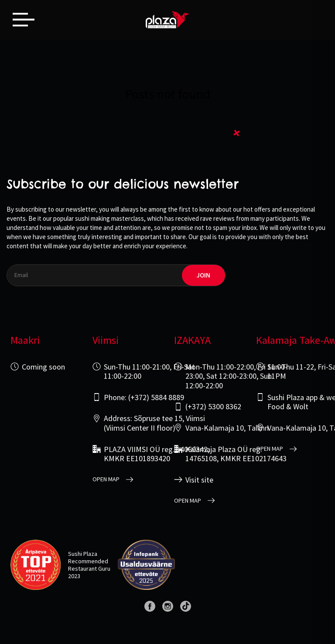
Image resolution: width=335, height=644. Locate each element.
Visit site (199, 480)
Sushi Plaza (83, 554)
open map (106, 479)
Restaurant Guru (89, 569)
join (203, 275)
